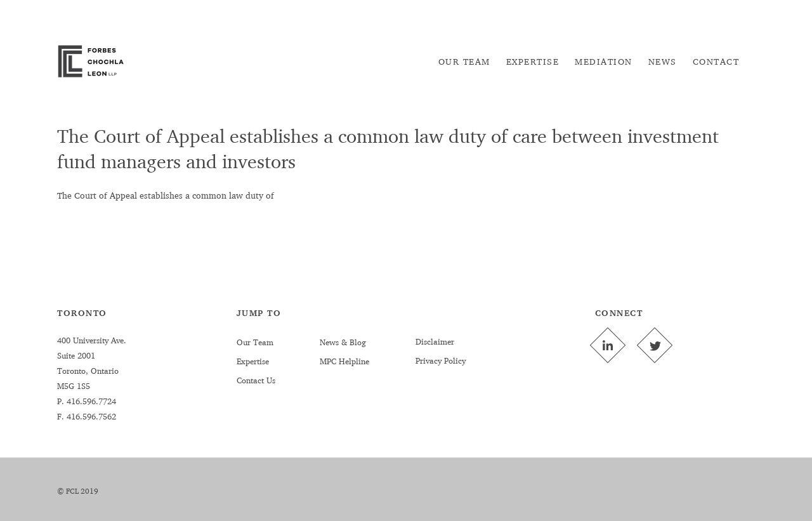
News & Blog (343, 342)
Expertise (253, 361)
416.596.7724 (90, 401)
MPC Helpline (344, 361)
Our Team (255, 342)
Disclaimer (435, 341)
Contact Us (256, 380)
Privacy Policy (441, 360)
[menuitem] (464, 62)
